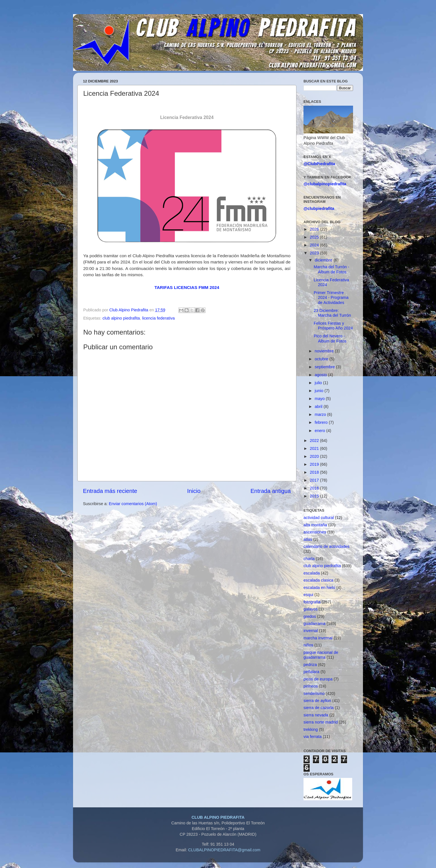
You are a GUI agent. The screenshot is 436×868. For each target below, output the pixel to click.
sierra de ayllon (317, 701)
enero (321, 431)
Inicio (194, 491)
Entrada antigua (271, 491)
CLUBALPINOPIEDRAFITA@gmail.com (224, 850)
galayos (311, 609)
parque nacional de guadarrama (321, 655)
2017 (315, 480)
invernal (311, 631)
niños (308, 645)
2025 (315, 237)
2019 (315, 464)
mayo (320, 399)
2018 (315, 472)
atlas (308, 539)
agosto (321, 375)
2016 (315, 488)
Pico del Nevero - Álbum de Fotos (330, 338)
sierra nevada (316, 715)
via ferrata (313, 737)
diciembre (324, 260)
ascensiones (315, 532)
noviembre (325, 351)
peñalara (311, 672)
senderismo (314, 693)
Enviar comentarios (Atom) (133, 504)
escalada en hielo (319, 588)
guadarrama (315, 624)
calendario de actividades (326, 546)
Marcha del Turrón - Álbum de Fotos (332, 269)
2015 (315, 496)
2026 (315, 229)
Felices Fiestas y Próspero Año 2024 (333, 326)
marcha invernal (318, 638)
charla (309, 559)
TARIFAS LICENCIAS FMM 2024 (187, 287)
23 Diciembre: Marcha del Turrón (332, 313)
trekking (311, 729)
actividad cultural (319, 518)
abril (319, 407)
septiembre (325, 367)
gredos (310, 616)
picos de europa (318, 679)
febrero (322, 422)
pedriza (310, 665)
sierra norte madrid (321, 722)
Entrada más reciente (110, 491)
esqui (308, 595)
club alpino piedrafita (121, 318)
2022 (315, 441)
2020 (315, 456)
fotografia (312, 602)
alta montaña (315, 525)
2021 (315, 448)
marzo (321, 414)
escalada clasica (319, 580)
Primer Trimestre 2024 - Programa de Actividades (331, 298)
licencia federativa (158, 318)
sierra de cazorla (319, 708)
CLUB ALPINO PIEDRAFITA (218, 817)
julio (319, 383)
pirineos (311, 686)
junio (320, 391)
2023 (315, 253)
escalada (312, 573)
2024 (315, 245)
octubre (322, 359)
